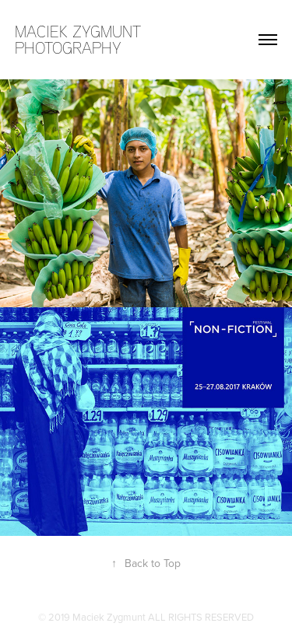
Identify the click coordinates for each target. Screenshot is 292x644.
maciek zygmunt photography (80, 39)
